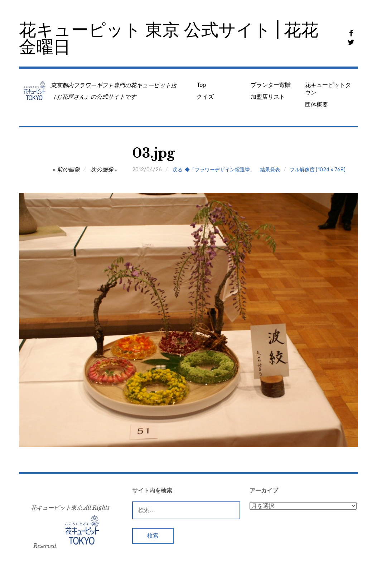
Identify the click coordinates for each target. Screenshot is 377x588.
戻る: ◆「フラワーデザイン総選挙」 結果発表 (226, 170)
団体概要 (316, 105)
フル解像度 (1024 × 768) (318, 170)
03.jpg (153, 153)
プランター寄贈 (271, 85)
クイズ (205, 97)
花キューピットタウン (328, 89)
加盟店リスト (268, 97)
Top (201, 85)
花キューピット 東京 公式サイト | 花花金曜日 (169, 38)
